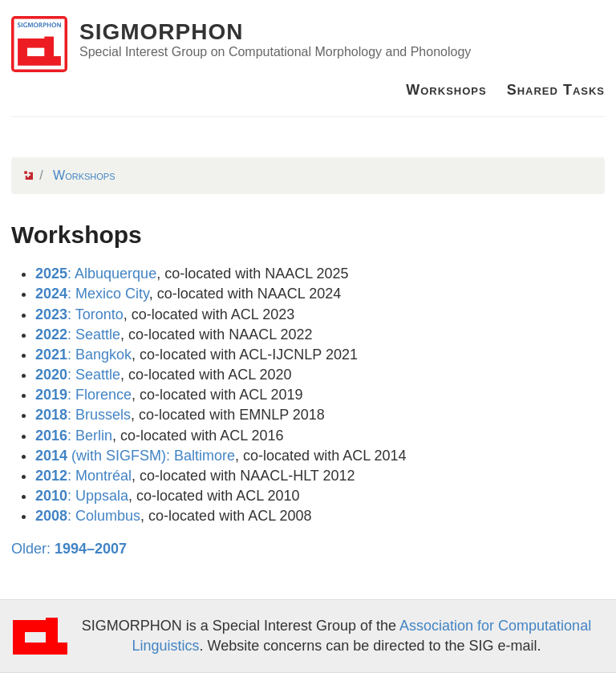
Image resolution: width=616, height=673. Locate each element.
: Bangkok (83, 355)
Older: (69, 549)
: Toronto (79, 314)
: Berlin (74, 436)
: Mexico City (92, 294)
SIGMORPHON (161, 32)
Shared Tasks (556, 90)
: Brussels (83, 415)
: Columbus (88, 516)
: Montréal (83, 476)
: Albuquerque (96, 274)
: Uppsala (82, 496)
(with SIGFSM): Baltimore (135, 456)
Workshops (446, 90)
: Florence (83, 395)
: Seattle (78, 334)
